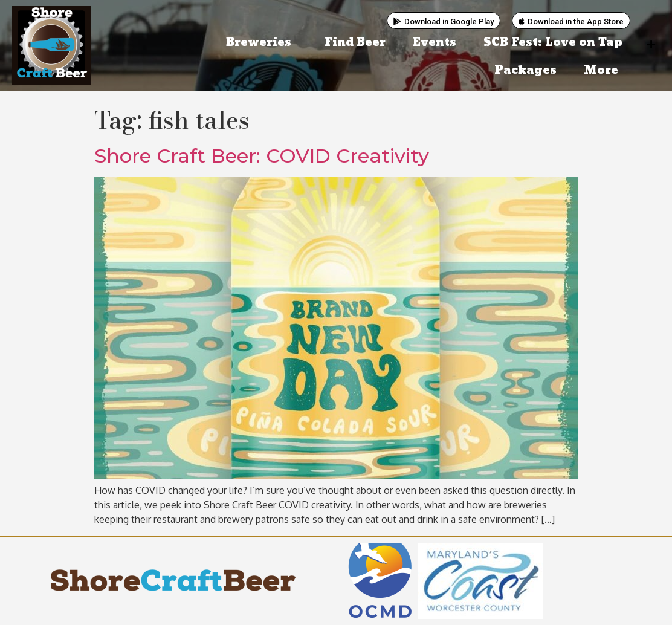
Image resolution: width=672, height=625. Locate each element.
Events (435, 43)
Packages (525, 70)
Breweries (262, 43)
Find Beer (355, 43)
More (604, 70)
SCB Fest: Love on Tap (553, 43)
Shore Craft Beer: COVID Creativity (262, 156)
